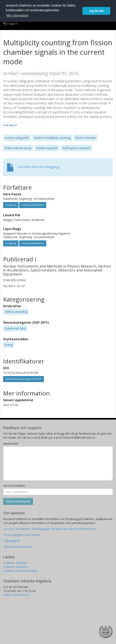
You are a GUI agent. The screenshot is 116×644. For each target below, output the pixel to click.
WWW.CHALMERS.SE (17, 595)
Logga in (11, 23)
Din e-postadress (14, 486)
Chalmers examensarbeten (20, 571)
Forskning (11, 205)
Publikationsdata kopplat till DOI (23, 379)
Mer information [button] (17, 16)
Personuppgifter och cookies (22, 535)
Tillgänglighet (12, 541)
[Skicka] (18, 501)
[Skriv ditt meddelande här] (58, 463)
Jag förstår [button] (96, 11)
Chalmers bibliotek (15, 563)
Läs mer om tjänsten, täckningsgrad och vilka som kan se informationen (50, 529)
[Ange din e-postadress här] (58, 492)
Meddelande (11, 444)
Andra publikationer (33, 205)
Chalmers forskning (16, 567)
